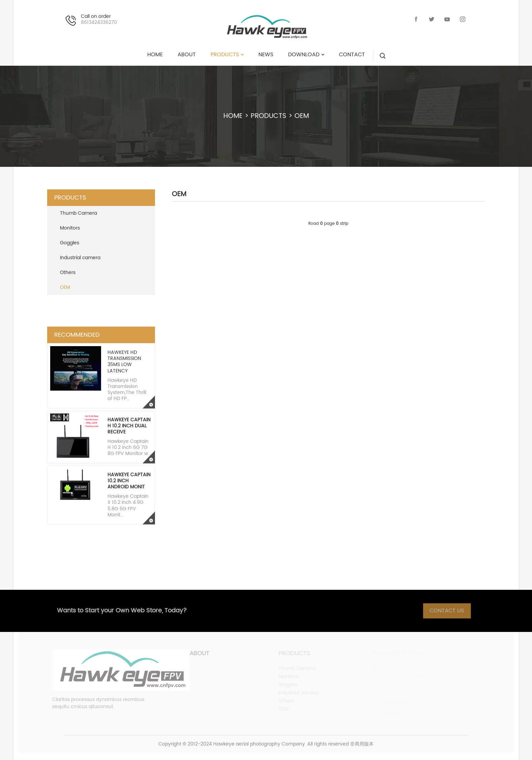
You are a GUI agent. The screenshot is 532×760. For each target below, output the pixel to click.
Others (68, 272)
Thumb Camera (79, 213)
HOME (233, 116)
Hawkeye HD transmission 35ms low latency (124, 362)
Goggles (70, 243)
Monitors (70, 228)
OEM (302, 116)
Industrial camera (80, 258)
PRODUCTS (269, 116)
